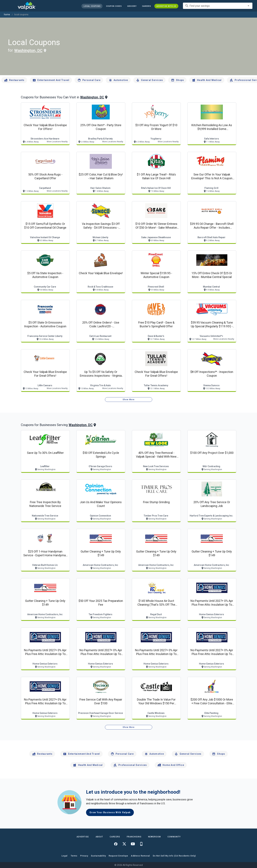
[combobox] (218, 6)
